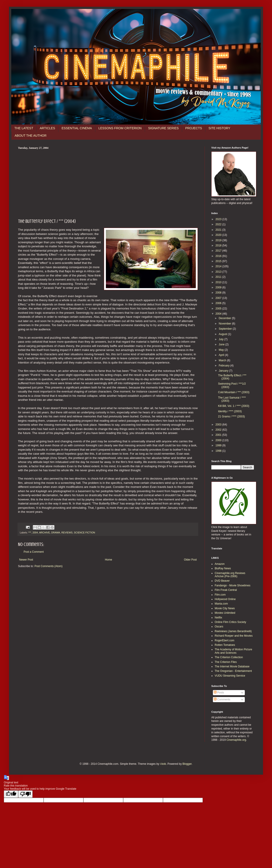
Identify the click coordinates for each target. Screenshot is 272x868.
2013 (219, 272)
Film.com (220, 595)
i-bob (163, 764)
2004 (35, 533)
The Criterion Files (226, 662)
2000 (219, 440)
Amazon (220, 564)
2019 (219, 240)
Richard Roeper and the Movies (234, 636)
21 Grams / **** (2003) (231, 416)
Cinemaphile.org (236, 740)
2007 (219, 298)
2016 (219, 256)
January (224, 371)
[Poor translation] (25, 794)
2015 (219, 261)
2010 (219, 282)
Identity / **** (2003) (230, 411)
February (224, 366)
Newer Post (26, 560)
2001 (219, 435)
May (222, 350)
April (222, 355)
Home (109, 560)
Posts (219, 693)
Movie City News (225, 608)
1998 (219, 451)
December (225, 318)
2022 (219, 224)
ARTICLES (47, 128)
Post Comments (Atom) (48, 566)
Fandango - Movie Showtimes (233, 585)
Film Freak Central (226, 590)
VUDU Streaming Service (230, 676)
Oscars (219, 627)
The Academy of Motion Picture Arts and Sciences (233, 651)
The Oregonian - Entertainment (233, 671)
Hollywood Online (225, 599)
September (226, 329)
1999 (219, 445)
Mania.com (221, 604)
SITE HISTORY (220, 128)
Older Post (190, 560)
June (222, 344)
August (223, 334)
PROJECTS (194, 128)
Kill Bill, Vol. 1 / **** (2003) (234, 406)
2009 (219, 287)
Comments (222, 699)
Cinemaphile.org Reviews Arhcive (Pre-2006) (230, 575)
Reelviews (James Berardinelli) (233, 631)
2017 (219, 251)
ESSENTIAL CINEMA (77, 128)
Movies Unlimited (225, 613)
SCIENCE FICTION (85, 533)
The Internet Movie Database (232, 666)
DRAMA (56, 533)
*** (30, 533)
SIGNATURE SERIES (163, 128)
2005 (219, 309)
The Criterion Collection (229, 657)
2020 (219, 235)
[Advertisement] (108, 183)
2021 (219, 230)
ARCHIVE (45, 533)
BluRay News (223, 568)
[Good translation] (11, 794)
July (222, 339)
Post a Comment (34, 552)
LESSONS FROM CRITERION (120, 128)
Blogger (187, 764)
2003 (219, 425)
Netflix (218, 618)
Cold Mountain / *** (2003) (234, 392)
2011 (219, 277)
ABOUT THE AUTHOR (31, 136)
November (225, 324)
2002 (219, 430)
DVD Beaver (222, 581)
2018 (219, 245)
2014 (219, 266)
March (223, 360)
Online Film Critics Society (230, 622)
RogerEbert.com (224, 640)
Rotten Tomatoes (225, 645)
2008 (219, 293)
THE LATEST (24, 128)
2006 (219, 303)
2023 (219, 219)
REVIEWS (67, 533)
